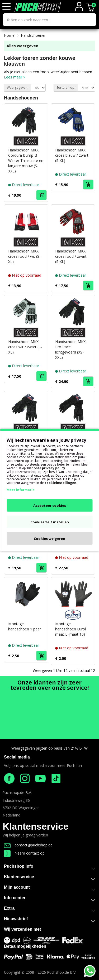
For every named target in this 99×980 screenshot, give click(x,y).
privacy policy (54, 468)
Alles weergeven (22, 46)
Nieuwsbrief (49, 920)
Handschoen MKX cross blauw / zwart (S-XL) (72, 155)
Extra (49, 909)
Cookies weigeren (49, 539)
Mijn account (49, 888)
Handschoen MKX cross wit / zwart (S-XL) (25, 347)
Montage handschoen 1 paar (25, 626)
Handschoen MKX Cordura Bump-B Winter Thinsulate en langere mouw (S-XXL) (26, 160)
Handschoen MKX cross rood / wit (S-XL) (24, 256)
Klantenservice (36, 826)
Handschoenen (34, 35)
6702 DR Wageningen (21, 808)
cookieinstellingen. (61, 483)
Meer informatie (21, 490)
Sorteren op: (66, 88)
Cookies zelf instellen (50, 522)
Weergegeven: (18, 88)
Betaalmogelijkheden (25, 946)
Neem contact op (24, 853)
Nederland (11, 815)
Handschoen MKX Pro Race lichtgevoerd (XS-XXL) (70, 349)
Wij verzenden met (22, 929)
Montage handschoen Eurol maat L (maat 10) (70, 629)
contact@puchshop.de (28, 845)
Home (9, 35)
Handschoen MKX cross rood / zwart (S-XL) (71, 256)
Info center (49, 899)
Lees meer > (15, 77)
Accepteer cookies (50, 505)
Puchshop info (49, 866)
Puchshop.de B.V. (17, 792)
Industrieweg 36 (16, 800)
